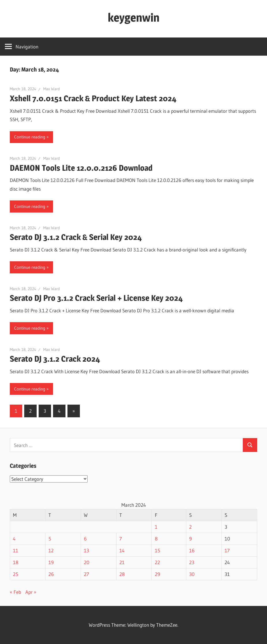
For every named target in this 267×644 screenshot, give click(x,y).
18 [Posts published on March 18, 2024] (16, 562)
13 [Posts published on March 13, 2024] (87, 550)
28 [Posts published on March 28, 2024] (122, 574)
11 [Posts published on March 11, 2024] (16, 550)
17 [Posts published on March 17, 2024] (227, 550)
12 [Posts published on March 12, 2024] (51, 550)
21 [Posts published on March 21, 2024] (122, 562)
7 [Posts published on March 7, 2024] (121, 539)
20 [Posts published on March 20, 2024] (87, 562)
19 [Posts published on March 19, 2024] (51, 562)
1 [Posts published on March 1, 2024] (156, 527)
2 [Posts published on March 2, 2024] (190, 527)
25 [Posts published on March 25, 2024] (16, 574)
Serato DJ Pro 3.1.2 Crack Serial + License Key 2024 (96, 298)
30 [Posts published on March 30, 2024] (192, 574)
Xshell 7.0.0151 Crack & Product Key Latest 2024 (93, 98)
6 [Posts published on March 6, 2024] (85, 539)
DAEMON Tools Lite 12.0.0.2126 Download (81, 168)
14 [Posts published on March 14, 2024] (122, 550)
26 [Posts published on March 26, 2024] (51, 574)
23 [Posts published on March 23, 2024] (192, 562)
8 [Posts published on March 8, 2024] (156, 539)
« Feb (15, 592)
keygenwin (134, 17)
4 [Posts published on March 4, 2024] (14, 539)
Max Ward (52, 89)
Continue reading (30, 137)
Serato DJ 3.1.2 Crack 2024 (55, 359)
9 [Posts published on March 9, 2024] (190, 539)
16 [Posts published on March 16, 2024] (192, 550)
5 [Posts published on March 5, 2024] (50, 539)
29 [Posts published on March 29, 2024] (157, 574)
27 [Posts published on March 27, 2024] (87, 574)
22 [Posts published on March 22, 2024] (157, 562)
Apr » (31, 592)
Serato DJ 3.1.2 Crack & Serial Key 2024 (76, 237)
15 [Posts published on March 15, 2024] (157, 550)
